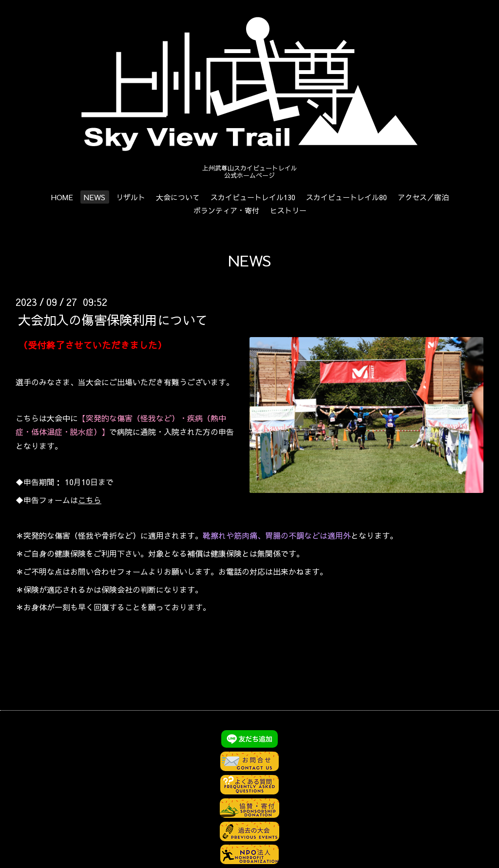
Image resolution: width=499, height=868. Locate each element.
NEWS (95, 197)
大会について (178, 197)
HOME (62, 197)
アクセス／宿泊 (423, 197)
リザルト (131, 197)
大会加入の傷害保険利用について (113, 319)
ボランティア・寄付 (226, 210)
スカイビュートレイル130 (253, 197)
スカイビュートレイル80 (346, 197)
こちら (90, 500)
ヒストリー (288, 210)
